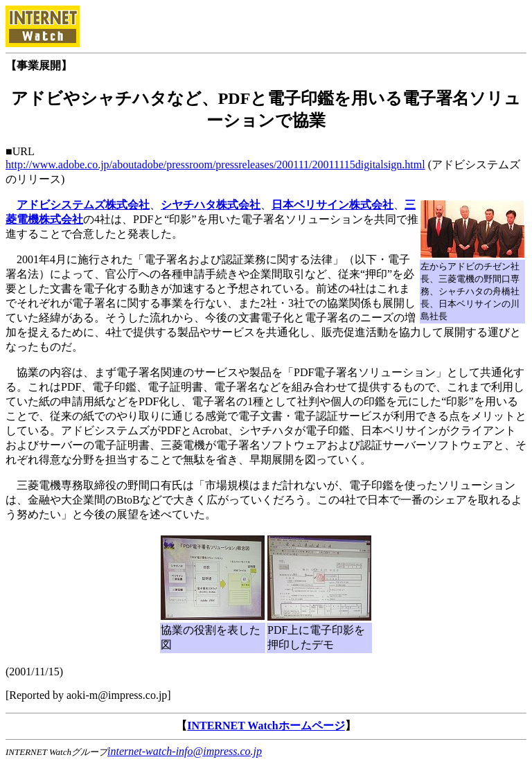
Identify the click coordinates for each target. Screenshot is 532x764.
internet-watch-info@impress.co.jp (185, 751)
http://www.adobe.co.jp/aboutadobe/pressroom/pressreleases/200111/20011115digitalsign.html (215, 165)
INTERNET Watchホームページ (266, 726)
